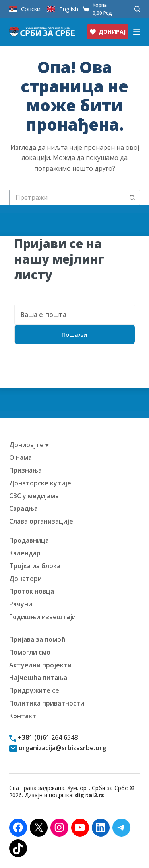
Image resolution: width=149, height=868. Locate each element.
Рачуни (21, 604)
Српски (31, 9)
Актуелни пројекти (40, 665)
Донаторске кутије (40, 483)
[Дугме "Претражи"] (132, 197)
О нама (20, 457)
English (69, 9)
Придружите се (34, 690)
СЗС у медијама (34, 496)
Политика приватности (47, 703)
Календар (25, 553)
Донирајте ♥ (29, 445)
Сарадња (23, 508)
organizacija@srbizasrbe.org (62, 748)
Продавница (29, 540)
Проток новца (32, 591)
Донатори (25, 579)
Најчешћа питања (38, 678)
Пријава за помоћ (37, 639)
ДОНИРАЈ (108, 32)
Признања (25, 470)
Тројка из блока (35, 566)
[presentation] (75, 373)
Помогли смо (30, 652)
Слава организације (41, 521)
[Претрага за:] (67, 197)
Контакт (23, 716)
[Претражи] (137, 9)
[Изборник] (137, 32)
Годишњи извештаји (43, 617)
